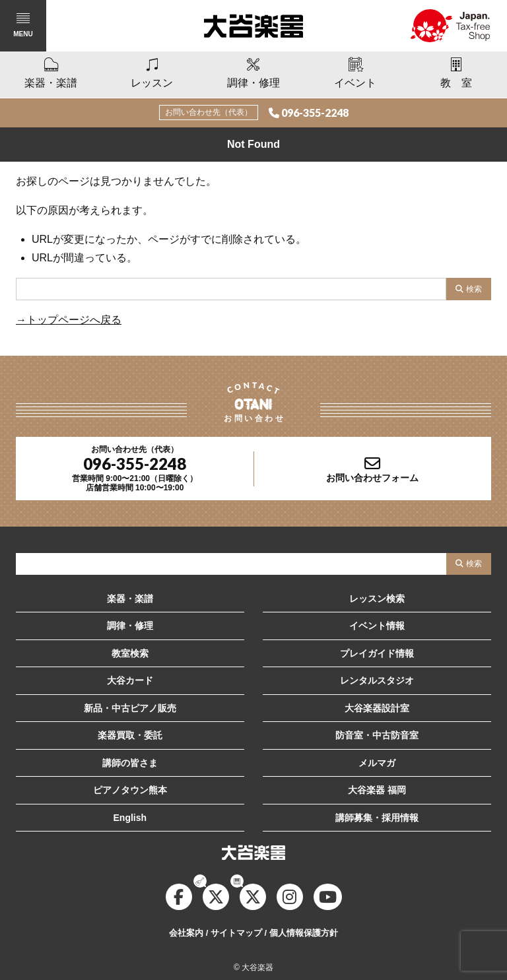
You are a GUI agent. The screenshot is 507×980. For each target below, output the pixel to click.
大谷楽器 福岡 (377, 790)
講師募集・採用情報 (377, 818)
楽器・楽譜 (130, 599)
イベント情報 (377, 626)
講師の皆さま (130, 763)
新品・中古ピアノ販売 (130, 708)
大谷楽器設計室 (377, 708)
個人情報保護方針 (304, 933)
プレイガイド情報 (377, 653)
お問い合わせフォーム (372, 478)
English (130, 818)
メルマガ (377, 763)
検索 (474, 289)
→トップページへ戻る (69, 320)
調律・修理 (130, 626)
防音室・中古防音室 (377, 735)
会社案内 (186, 933)
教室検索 (130, 653)
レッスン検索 (377, 599)
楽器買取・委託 (130, 735)
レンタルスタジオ (377, 680)
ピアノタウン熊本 (130, 790)
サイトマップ (236, 933)
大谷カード (130, 680)
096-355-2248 (315, 113)
